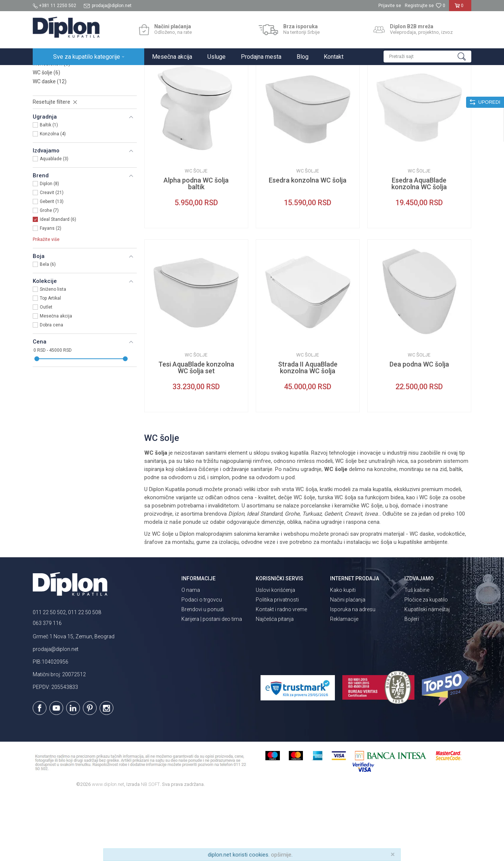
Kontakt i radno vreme (281, 674)
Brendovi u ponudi (203, 674)
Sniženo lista (53, 354)
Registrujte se (419, 6)
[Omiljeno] (440, 6)
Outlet (46, 372)
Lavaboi (47, 111)
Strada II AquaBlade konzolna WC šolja (308, 433)
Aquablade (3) (54, 224)
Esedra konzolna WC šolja (308, 245)
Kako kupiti (343, 655)
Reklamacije (344, 684)
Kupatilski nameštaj (427, 674)
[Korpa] (460, 9)
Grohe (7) (49, 275)
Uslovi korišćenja (275, 655)
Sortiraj (323, 88)
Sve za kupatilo (87, 73)
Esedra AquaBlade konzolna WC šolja (419, 249)
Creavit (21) (52, 258)
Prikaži (392, 88)
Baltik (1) (49, 190)
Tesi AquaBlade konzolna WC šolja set (196, 433)
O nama (191, 655)
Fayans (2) (51, 293)
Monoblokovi (51, 129)
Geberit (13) (52, 267)
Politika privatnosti (277, 665)
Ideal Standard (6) (58, 284)
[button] (427, 57)
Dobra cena (51, 390)
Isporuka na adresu (353, 674)
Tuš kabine (417, 655)
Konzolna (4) (53, 199)
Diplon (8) (49, 249)
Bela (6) (48, 329)
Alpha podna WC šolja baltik (196, 249)
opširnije (281, 855)
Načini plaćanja (348, 665)
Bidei (42, 120)
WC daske (50, 146)
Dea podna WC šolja (419, 429)
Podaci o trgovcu (202, 665)
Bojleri (412, 684)
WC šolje (46, 138)
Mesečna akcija (56, 381)
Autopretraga (291, 88)
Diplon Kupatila (49, 73)
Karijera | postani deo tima (212, 684)
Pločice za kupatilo (426, 665)
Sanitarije (119, 73)
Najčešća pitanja (275, 684)
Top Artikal (50, 363)
